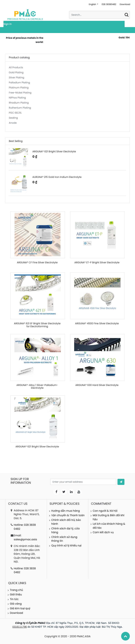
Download (125, 4)
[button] (121, 482)
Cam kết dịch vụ (103, 532)
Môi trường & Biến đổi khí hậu (108, 517)
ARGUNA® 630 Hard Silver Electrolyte (97, 385)
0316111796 (19, 627)
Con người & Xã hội (105, 511)
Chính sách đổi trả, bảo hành (66, 522)
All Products (16, 67)
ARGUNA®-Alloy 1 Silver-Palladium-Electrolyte (37, 387)
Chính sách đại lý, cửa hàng (65, 531)
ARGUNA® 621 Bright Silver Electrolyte (37, 447)
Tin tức (14, 599)
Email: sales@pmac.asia (25, 538)
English (93, 4)
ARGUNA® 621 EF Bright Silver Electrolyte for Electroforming (37, 325)
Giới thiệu (16, 595)
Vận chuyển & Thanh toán (68, 515)
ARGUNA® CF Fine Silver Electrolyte (37, 262)
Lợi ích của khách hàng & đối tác (109, 526)
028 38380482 (109, 4)
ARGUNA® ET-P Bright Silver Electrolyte (97, 262)
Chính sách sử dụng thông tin (64, 539)
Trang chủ (16, 590)
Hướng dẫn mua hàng (66, 511)
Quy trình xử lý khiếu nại (66, 546)
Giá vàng (16, 604)
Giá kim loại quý (20, 608)
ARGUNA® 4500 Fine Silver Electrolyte (97, 323)
